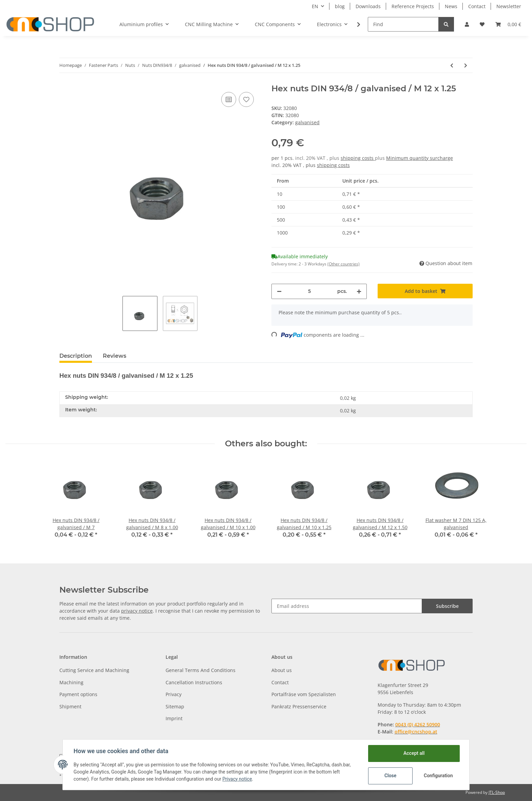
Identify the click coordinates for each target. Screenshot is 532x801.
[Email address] (347, 606)
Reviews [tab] (115, 356)
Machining (71, 682)
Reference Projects (413, 6)
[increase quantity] (359, 291)
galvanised (307, 122)
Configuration (438, 776)
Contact (477, 6)
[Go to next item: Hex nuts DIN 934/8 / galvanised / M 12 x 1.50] (466, 65)
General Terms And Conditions (201, 670)
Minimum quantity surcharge (420, 158)
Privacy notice (237, 779)
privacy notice (137, 611)
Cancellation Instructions (194, 682)
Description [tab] (76, 356)
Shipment (70, 706)
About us (282, 670)
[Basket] (508, 24)
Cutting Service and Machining (94, 670)
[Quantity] (309, 291)
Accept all (414, 753)
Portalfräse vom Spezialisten (304, 694)
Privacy (174, 694)
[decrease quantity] (279, 291)
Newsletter (509, 6)
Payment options (78, 694)
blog (340, 6)
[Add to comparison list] (229, 99)
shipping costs (358, 158)
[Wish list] (482, 24)
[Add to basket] (425, 291)
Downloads (368, 6)
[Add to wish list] (246, 99)
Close (390, 776)
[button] (467, 24)
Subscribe (447, 606)
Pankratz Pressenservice (299, 706)
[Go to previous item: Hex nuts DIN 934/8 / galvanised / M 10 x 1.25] (452, 65)
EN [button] (315, 6)
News (451, 6)
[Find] (403, 24)
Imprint (174, 718)
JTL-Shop (497, 792)
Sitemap (175, 706)
